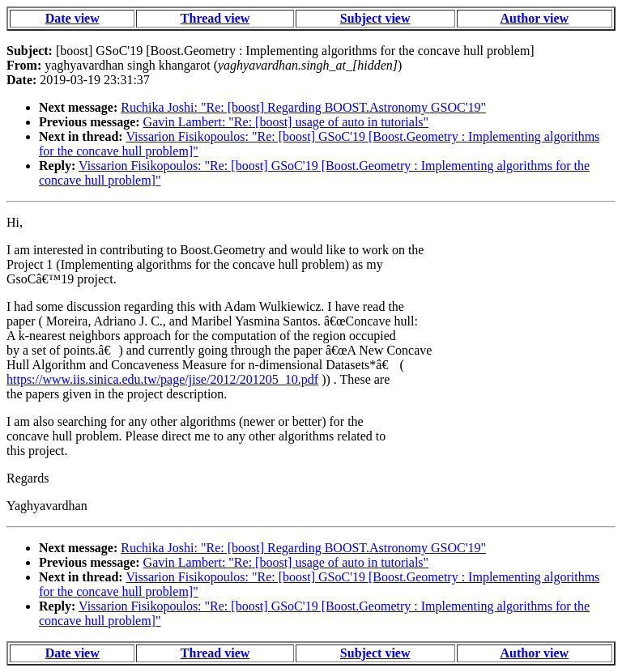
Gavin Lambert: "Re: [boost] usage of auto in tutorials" (286, 122)
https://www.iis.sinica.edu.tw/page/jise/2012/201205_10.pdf (162, 379)
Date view (72, 18)
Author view (535, 18)
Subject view (375, 18)
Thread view (215, 18)
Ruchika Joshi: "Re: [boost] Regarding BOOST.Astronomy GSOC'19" (303, 107)
